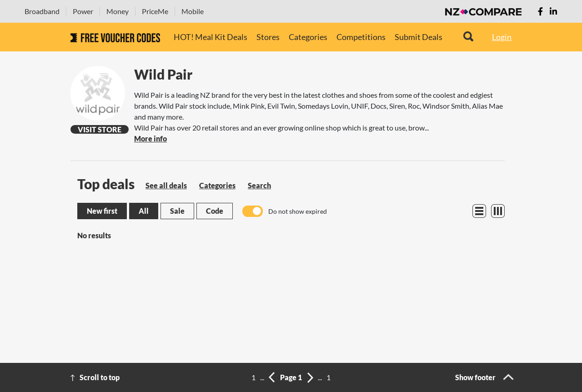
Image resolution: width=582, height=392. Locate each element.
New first (102, 211)
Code (215, 211)
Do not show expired (298, 211)
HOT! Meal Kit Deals (211, 37)
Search (259, 185)
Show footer (475, 377)
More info (151, 138)
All (144, 211)
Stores (268, 37)
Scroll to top (100, 377)
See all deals (166, 185)
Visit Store (100, 129)
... (262, 377)
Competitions (361, 37)
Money (118, 11)
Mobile (193, 11)
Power (83, 11)
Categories (308, 37)
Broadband (42, 11)
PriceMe (155, 11)
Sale (177, 211)
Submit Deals (419, 37)
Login (502, 37)
